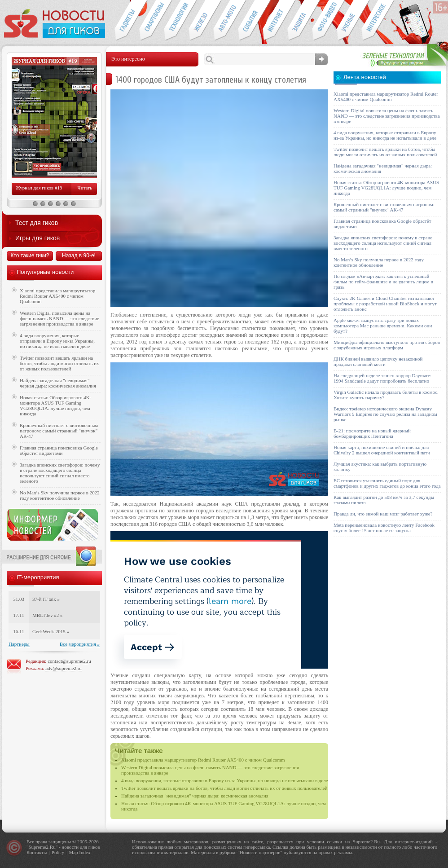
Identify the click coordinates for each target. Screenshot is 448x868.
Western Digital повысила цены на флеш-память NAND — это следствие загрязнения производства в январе (59, 318)
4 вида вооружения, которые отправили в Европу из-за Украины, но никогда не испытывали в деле (225, 780)
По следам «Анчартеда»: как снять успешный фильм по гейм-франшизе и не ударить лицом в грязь (383, 282)
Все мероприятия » (80, 644)
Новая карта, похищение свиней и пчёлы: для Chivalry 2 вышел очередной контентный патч (382, 450)
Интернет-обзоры (275, 21)
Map (73, 852)
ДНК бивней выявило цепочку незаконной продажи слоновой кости (378, 361)
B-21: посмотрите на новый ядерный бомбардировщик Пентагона (372, 433)
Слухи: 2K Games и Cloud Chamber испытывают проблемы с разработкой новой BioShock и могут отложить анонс (385, 304)
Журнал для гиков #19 (39, 188)
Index (85, 852)
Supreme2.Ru (42, 847)
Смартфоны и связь (152, 21)
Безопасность (300, 21)
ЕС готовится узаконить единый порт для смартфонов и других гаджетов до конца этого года (387, 483)
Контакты (37, 852)
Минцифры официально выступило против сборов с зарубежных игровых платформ (387, 345)
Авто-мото (226, 21)
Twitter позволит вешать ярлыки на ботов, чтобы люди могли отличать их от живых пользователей (224, 788)
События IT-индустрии (250, 21)
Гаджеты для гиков (127, 21)
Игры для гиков (37, 238)
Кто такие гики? (30, 256)
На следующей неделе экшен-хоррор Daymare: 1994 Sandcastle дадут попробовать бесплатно (382, 378)
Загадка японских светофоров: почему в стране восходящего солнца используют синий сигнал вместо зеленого (60, 473)
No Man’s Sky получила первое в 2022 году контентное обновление (60, 495)
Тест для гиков (37, 223)
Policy (58, 852)
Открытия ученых (349, 21)
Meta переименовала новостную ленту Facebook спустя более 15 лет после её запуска (384, 528)
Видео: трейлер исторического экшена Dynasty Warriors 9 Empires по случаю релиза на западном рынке (385, 414)
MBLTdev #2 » (47, 615)
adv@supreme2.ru (64, 668)
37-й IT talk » (46, 599)
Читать (85, 188)
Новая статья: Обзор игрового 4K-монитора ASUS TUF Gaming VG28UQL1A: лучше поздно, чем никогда (55, 405)
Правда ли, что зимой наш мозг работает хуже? (383, 514)
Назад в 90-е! (79, 256)
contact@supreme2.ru (69, 661)
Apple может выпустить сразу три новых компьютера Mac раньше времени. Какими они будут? (383, 326)
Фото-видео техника (324, 21)
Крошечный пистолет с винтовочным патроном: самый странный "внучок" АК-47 (59, 431)
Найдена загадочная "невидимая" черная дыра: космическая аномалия (195, 796)
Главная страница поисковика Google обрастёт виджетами (59, 450)
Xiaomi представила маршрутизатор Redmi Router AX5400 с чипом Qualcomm (203, 760)
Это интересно (378, 21)
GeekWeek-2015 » (51, 631)
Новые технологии (176, 21)
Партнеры (19, 644)
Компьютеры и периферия (201, 21)
